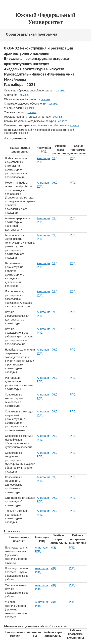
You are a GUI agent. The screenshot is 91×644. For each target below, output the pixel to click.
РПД (73, 158)
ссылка (60, 91)
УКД (55, 158)
